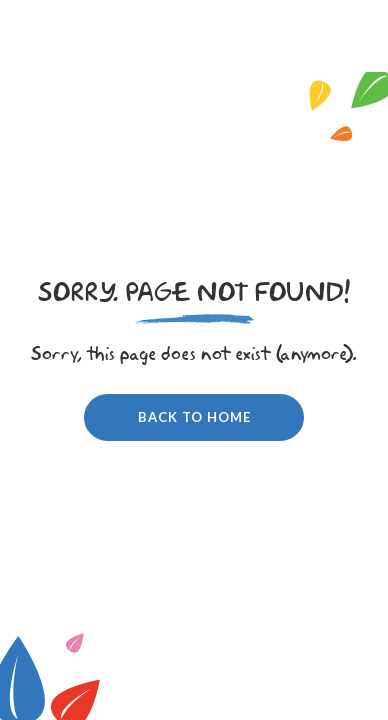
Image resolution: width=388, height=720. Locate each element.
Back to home (194, 417)
